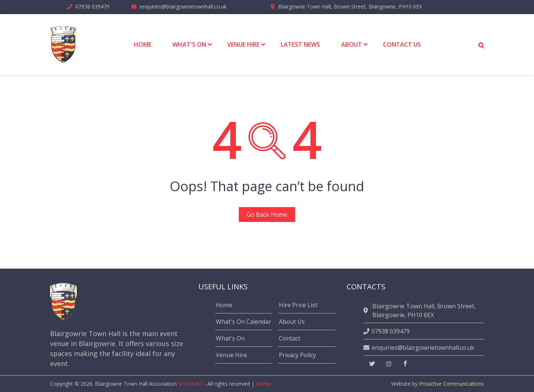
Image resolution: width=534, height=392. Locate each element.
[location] (367, 310)
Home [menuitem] (143, 44)
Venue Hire (231, 355)
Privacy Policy (297, 355)
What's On (230, 338)
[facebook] (405, 364)
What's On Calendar (243, 322)
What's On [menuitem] (189, 44)
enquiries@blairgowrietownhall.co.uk (183, 6)
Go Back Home (267, 215)
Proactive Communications (451, 384)
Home (224, 305)
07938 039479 (92, 6)
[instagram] (389, 364)
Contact (290, 338)
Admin (263, 384)
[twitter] (372, 364)
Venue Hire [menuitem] (243, 44)
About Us (292, 322)
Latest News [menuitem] (300, 44)
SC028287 (190, 384)
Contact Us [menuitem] (402, 44)
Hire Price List (298, 305)
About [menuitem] (352, 44)
